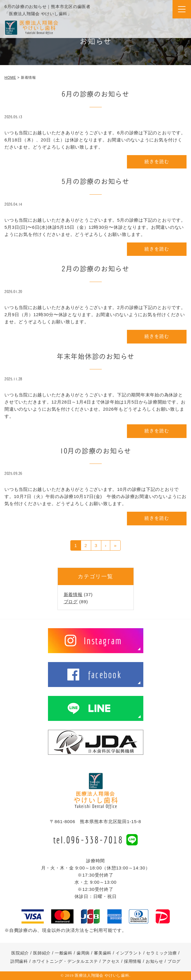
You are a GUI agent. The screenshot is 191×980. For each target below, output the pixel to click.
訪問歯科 (19, 961)
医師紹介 (42, 953)
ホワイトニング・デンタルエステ (65, 961)
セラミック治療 (161, 953)
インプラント (129, 953)
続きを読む (157, 162)
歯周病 (83, 953)
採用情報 (133, 961)
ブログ (71, 602)
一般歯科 (64, 953)
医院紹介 (20, 953)
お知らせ (154, 961)
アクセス (111, 961)
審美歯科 (103, 953)
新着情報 (73, 594)
